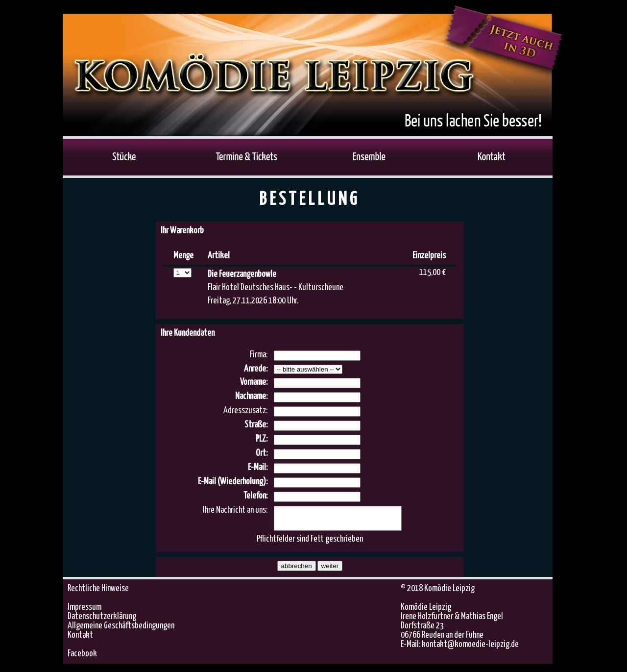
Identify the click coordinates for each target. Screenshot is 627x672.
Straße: (256, 425)
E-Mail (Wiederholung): (233, 482)
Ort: (262, 453)
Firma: (259, 355)
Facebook (82, 658)
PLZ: (262, 439)
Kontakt (80, 640)
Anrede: (256, 369)
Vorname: (254, 382)
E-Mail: (258, 468)
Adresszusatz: (245, 411)
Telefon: (255, 496)
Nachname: (251, 397)
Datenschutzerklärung (102, 621)
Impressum (84, 612)
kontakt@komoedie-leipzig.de (470, 649)
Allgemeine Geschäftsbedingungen (121, 630)
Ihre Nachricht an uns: (235, 510)
